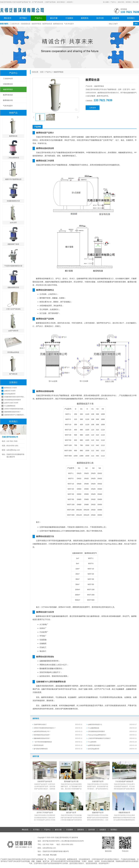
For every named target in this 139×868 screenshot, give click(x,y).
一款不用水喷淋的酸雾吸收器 (43, 742)
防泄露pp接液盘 (13, 352)
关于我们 (23, 18)
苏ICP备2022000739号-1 (52, 841)
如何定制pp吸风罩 (94, 749)
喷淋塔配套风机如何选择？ (42, 735)
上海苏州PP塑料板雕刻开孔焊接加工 (99, 738)
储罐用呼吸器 (36, 24)
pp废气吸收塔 (13, 331)
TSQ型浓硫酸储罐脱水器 (13, 266)
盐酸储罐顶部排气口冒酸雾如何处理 (15, 415)
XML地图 (46, 855)
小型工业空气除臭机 (13, 309)
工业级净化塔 (15, 24)
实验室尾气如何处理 (45, 781)
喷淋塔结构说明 (39, 745)
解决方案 (121, 2)
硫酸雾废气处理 (98, 812)
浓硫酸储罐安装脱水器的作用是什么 (15, 397)
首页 (42, 72)
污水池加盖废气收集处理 (124, 781)
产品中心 (113, 2)
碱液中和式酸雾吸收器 (13, 179)
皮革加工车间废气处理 (45, 812)
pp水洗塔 (13, 222)
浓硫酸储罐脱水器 (13, 201)
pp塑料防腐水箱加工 (94, 745)
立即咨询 (93, 108)
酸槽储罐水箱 (58, 24)
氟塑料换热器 (47, 24)
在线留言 (115, 18)
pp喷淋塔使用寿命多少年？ (42, 731)
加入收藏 (106, 2)
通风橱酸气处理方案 (71, 781)
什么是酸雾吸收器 (94, 728)
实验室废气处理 (98, 781)
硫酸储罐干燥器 (13, 244)
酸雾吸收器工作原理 (10, 388)
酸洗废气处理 (71, 812)
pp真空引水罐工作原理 (11, 403)
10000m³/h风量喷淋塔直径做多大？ (45, 728)
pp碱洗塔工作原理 (10, 391)
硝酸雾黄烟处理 (124, 812)
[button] (34, 117)
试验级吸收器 (25, 24)
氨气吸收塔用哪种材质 (41, 749)
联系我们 (129, 2)
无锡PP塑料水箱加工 (40, 724)
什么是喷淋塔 (92, 742)
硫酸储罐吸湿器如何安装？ (42, 738)
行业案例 (69, 18)
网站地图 (136, 2)
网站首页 (8, 18)
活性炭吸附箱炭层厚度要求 (96, 731)
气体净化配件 (69, 24)
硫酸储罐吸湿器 (13, 287)
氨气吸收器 (13, 374)
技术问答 (100, 18)
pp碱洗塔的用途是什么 (95, 724)
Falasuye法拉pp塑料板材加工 (97, 735)
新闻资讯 (85, 18)
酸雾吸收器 (13, 136)
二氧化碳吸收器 (13, 158)
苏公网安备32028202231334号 (73, 841)
